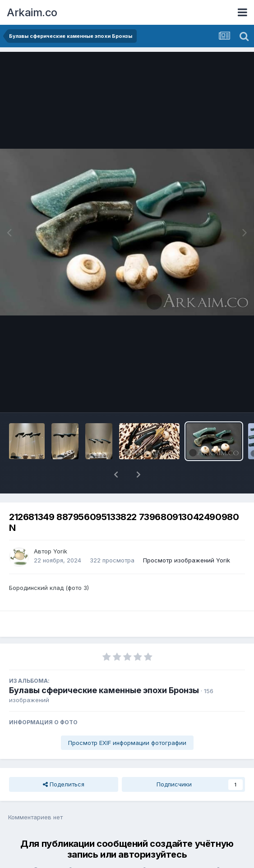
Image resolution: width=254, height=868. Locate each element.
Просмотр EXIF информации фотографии (127, 719)
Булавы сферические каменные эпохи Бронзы (104, 667)
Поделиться (64, 761)
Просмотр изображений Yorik (187, 537)
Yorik (60, 528)
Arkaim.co (32, 12)
